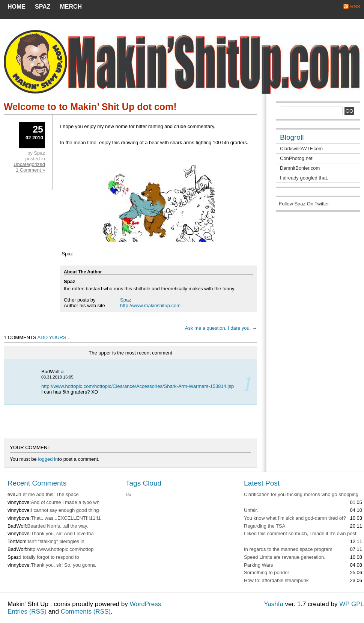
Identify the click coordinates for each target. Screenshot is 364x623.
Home (17, 7)
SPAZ (43, 7)
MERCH (71, 7)
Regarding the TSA (265, 526)
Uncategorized (29, 164)
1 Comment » (30, 170)
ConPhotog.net (296, 158)
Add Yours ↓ (54, 337)
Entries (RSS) (27, 612)
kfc (128, 495)
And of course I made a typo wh (65, 502)
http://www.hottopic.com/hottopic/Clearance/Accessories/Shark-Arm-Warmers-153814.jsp (138, 386)
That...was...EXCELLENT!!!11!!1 (66, 518)
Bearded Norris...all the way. (58, 526)
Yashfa (274, 604)
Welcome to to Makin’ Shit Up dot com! (90, 107)
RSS (355, 7)
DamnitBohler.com (300, 168)
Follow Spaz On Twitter (304, 204)
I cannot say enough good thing (65, 510)
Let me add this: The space (49, 494)
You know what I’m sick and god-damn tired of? (295, 518)
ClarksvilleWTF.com (301, 149)
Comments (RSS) (86, 612)
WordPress (145, 604)
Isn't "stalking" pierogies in (56, 541)
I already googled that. (304, 178)
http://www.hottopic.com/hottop (61, 549)
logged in (48, 459)
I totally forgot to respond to (50, 557)
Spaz (126, 300)
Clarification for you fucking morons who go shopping (301, 494)
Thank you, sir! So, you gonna (63, 565)
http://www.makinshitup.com (150, 305)
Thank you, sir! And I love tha (62, 533)
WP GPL (352, 604)
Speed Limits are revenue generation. (285, 557)
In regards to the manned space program (288, 549)
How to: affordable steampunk (276, 580)
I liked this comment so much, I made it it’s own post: (301, 533)
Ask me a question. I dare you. (218, 328)
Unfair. (251, 510)
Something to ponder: (267, 572)
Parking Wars (259, 565)
